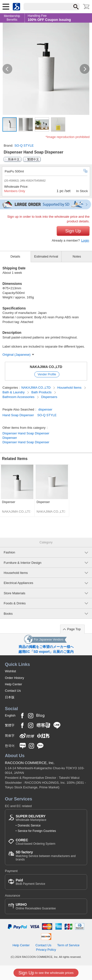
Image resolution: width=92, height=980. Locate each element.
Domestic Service (29, 826)
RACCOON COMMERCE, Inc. (30, 763)
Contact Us (13, 691)
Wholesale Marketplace (31, 818)
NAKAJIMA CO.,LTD (46, 367)
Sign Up (73, 231)
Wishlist (10, 671)
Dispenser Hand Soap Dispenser (26, 433)
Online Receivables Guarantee (36, 906)
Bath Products (42, 392)
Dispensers (49, 397)
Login (85, 240)
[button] (7, 69)
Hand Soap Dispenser (18, 415)
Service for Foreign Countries (37, 831)
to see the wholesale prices (46, 973)
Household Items (70, 388)
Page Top (74, 629)
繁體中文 (33, 159)
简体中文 (14, 159)
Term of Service (68, 945)
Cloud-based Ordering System (35, 842)
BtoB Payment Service (30, 882)
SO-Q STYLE (24, 145)
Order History (14, 678)
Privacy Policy (46, 950)
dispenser (45, 409)
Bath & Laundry (14, 392)
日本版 (10, 697)
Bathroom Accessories (19, 397)
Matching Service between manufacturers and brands (50, 856)
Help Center (13, 684)
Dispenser (10, 438)
